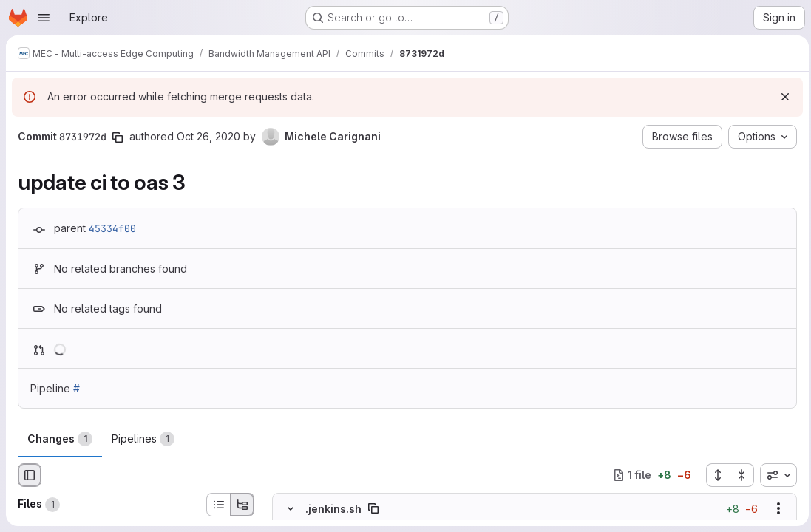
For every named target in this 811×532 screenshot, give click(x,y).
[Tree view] (242, 505)
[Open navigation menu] (44, 18)
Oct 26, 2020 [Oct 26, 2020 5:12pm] (208, 136)
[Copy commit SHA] (118, 137)
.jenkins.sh (333, 508)
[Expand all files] (714, 475)
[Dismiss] (781, 97)
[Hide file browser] (30, 475)
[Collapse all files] (739, 475)
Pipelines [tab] (143, 439)
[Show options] (775, 508)
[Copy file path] (373, 508)
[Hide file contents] (291, 508)
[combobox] (775, 475)
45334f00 (112, 228)
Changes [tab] (60, 439)
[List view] (218, 505)
